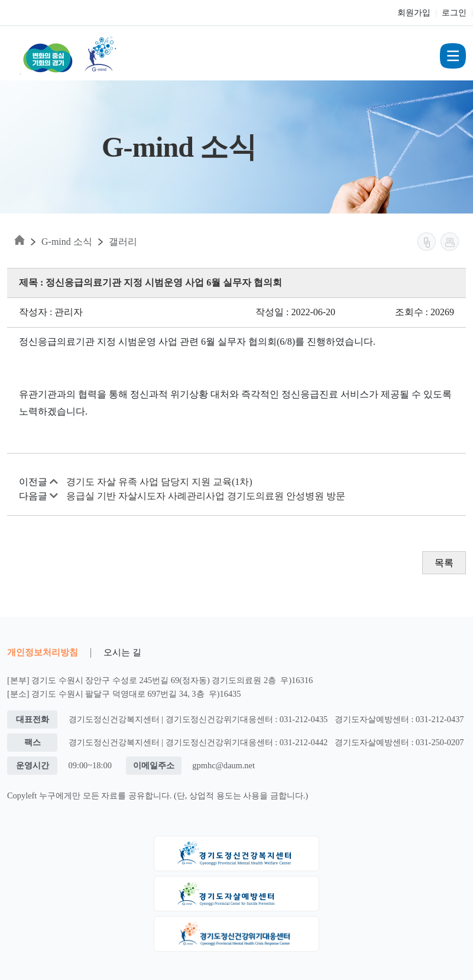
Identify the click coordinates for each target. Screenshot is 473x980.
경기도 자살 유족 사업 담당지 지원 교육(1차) (159, 482)
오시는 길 (122, 652)
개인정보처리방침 (43, 652)
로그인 (454, 13)
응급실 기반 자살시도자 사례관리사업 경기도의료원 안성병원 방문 (206, 496)
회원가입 (414, 13)
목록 (444, 563)
